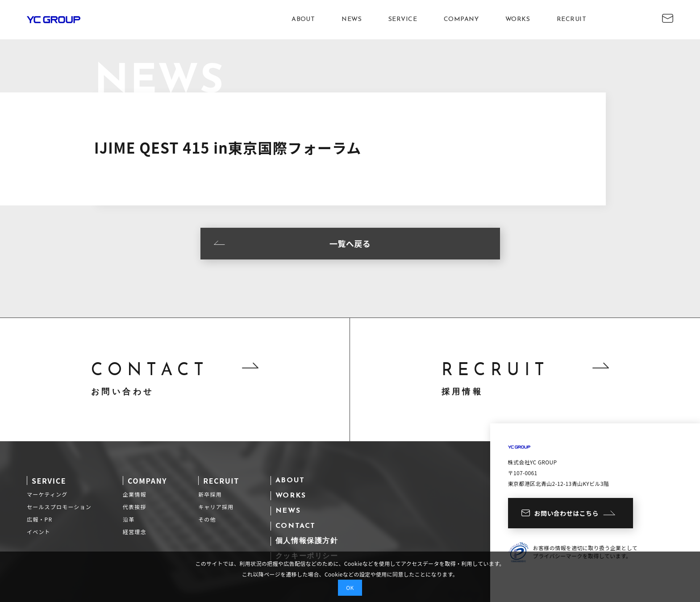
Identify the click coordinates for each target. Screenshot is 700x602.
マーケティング (47, 494)
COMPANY (461, 19)
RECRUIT (571, 19)
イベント (39, 532)
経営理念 (135, 532)
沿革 (129, 519)
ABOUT (303, 19)
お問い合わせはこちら (568, 513)
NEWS (352, 19)
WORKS (518, 19)
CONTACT (296, 526)
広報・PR (40, 519)
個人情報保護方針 (307, 541)
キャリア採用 (216, 507)
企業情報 (135, 494)
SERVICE (403, 19)
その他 (207, 519)
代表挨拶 (135, 507)
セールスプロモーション (59, 507)
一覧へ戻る (292, 243)
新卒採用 (210, 494)
